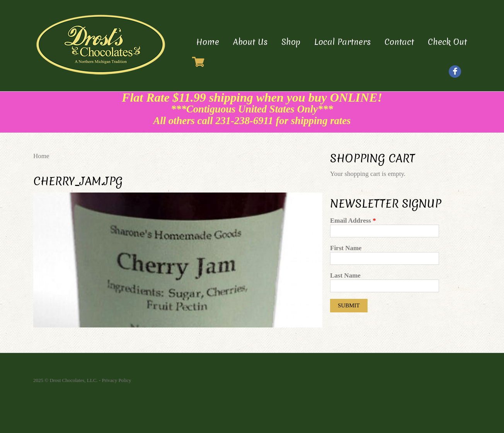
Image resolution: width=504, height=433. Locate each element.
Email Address (353, 221)
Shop (291, 42)
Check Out (447, 42)
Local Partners (342, 42)
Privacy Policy (116, 380)
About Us (250, 42)
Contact (399, 42)
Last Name (345, 275)
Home (208, 42)
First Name (346, 248)
